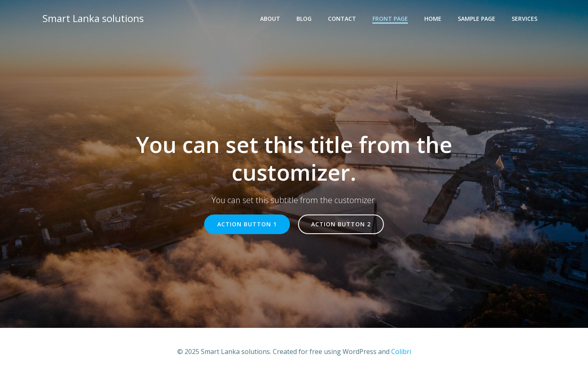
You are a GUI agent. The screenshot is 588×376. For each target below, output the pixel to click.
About (270, 19)
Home (433, 19)
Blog (304, 19)
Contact (342, 19)
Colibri (401, 352)
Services (525, 19)
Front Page (390, 19)
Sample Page (477, 19)
